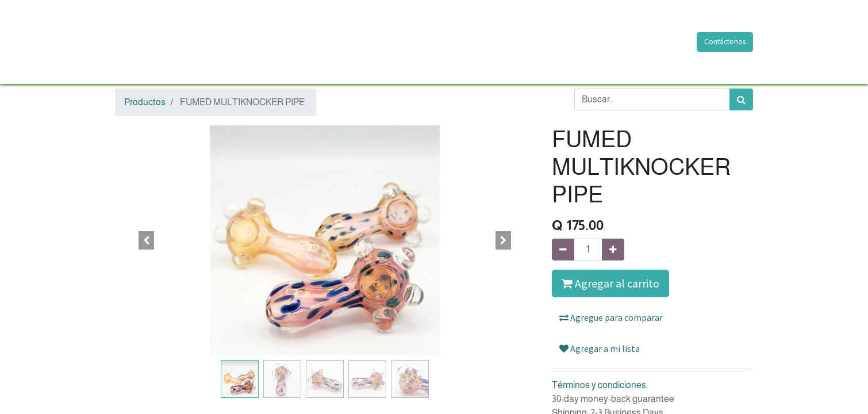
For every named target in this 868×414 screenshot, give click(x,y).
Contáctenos (725, 42)
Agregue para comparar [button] (611, 317)
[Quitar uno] (563, 250)
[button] (147, 240)
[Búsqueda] (741, 99)
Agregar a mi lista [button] (600, 348)
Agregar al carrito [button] (610, 283)
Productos (145, 102)
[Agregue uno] (613, 250)
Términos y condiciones (599, 385)
